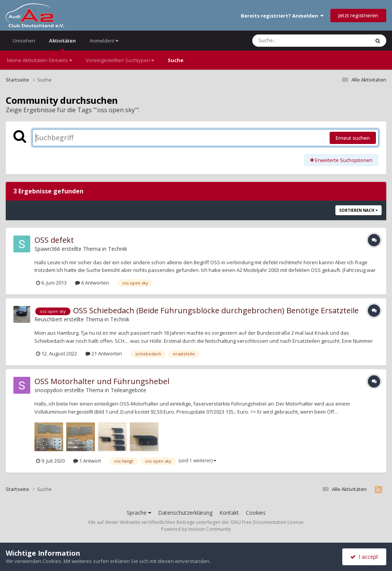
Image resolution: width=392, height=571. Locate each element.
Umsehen (24, 41)
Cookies (256, 513)
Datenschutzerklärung (185, 513)
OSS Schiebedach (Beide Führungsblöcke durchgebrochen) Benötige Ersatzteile (216, 310)
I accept (364, 557)
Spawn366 (47, 249)
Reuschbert (48, 319)
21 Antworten (104, 353)
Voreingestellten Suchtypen (120, 60)
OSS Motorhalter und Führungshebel (102, 381)
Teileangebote (128, 390)
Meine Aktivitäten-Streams (39, 60)
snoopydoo (49, 390)
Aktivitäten (62, 44)
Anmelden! (104, 41)
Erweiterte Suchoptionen (341, 160)
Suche (176, 60)
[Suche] (295, 41)
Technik (118, 249)
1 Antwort (87, 461)
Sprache (139, 513)
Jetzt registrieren (358, 15)
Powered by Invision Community (196, 529)
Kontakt (229, 513)
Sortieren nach (359, 210)
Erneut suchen (353, 138)
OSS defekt (54, 240)
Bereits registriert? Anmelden (282, 16)
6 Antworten (92, 283)
